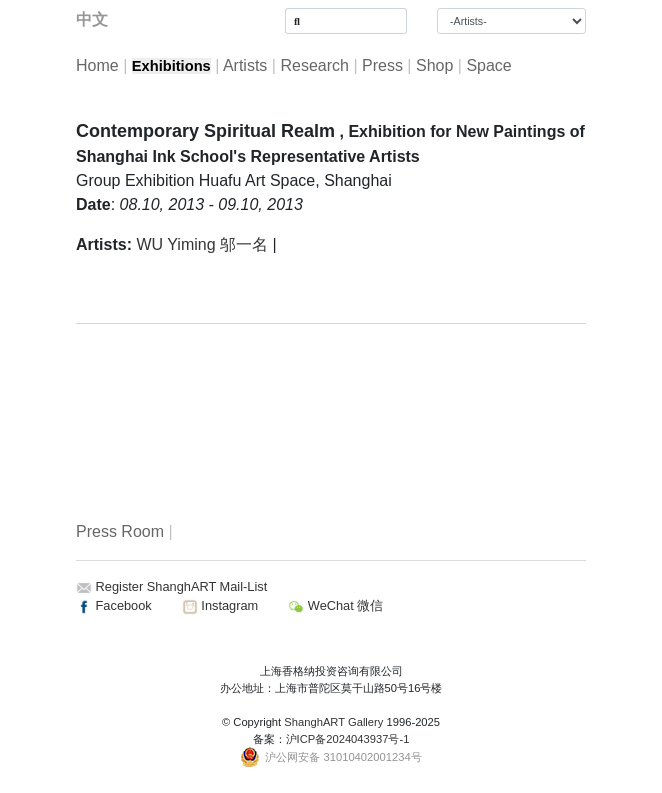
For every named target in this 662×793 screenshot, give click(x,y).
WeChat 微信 (335, 605)
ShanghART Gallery (333, 722)
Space (488, 65)
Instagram (220, 605)
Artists (245, 65)
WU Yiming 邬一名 (202, 244)
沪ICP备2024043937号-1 (348, 739)
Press (382, 65)
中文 (92, 19)
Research (314, 65)
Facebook (114, 605)
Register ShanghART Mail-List (182, 586)
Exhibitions (171, 66)
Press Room (120, 531)
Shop (434, 65)
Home (97, 65)
